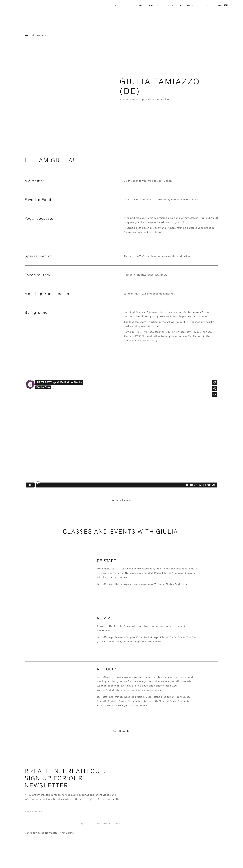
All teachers (39, 35)
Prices (169, 6)
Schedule (187, 6)
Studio (120, 6)
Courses (137, 6)
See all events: (122, 731)
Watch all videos (122, 500)
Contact (206, 6)
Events (154, 6)
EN (226, 6)
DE (220, 6)
